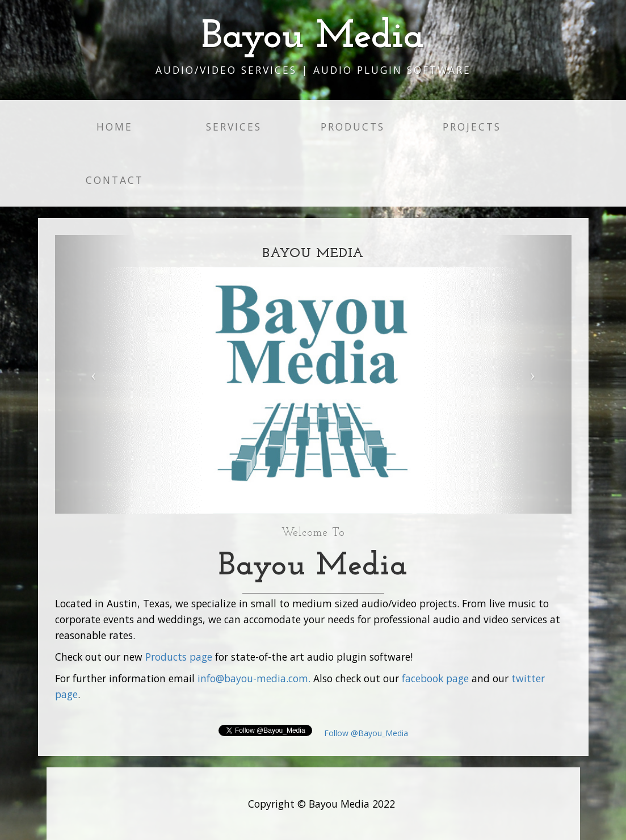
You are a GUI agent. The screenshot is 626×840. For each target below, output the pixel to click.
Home (115, 127)
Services (234, 127)
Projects (472, 127)
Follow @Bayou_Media (365, 733)
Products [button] (353, 127)
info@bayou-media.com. (254, 678)
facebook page (435, 678)
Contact (115, 180)
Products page (179, 657)
